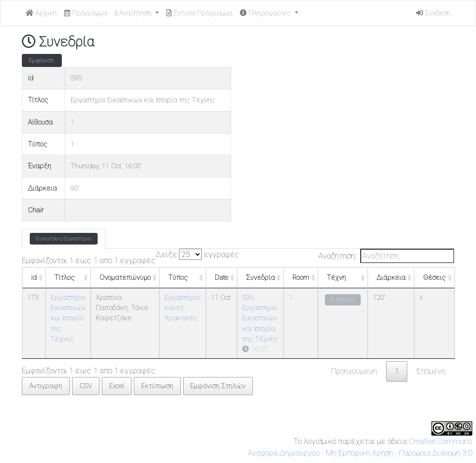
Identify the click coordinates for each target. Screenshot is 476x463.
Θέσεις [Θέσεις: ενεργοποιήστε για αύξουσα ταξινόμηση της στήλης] (434, 278)
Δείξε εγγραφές (198, 254)
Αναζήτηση (134, 13)
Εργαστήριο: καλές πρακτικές (183, 308)
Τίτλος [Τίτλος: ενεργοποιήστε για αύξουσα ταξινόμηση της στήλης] (65, 278)
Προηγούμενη (354, 371)
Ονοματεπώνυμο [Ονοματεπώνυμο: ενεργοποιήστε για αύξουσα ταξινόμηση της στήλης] (125, 278)
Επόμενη (431, 371)
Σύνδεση (433, 13)
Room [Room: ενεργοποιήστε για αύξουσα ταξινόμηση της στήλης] (301, 278)
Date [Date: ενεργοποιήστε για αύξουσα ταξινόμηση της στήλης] (221, 278)
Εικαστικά (343, 300)
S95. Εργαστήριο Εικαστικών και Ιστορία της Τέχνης (260, 318)
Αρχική (41, 13)
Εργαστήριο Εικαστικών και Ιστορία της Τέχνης (68, 318)
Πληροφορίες (266, 13)
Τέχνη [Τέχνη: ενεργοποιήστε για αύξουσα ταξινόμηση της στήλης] (336, 278)
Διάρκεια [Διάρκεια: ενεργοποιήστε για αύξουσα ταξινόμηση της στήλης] (391, 278)
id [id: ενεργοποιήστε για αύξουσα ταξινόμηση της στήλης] (34, 278)
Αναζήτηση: (387, 256)
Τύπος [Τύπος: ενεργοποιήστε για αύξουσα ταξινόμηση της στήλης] (178, 278)
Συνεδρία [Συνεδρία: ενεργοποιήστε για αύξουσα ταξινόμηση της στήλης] (260, 278)
